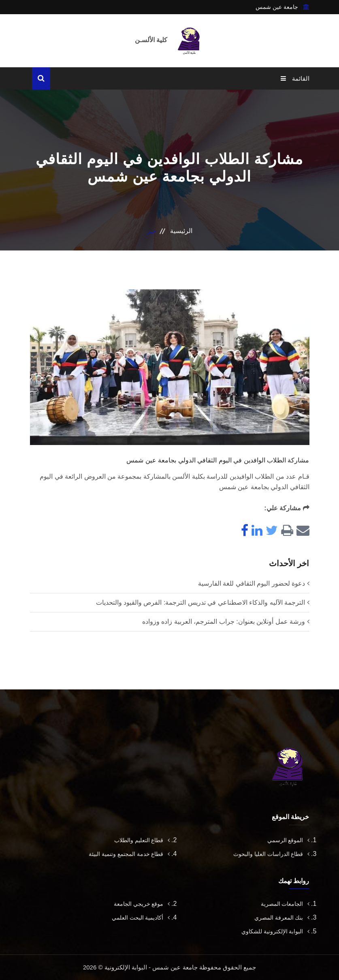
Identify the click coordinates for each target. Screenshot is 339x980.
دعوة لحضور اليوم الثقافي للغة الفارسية (252, 583)
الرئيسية (181, 231)
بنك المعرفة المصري (282, 918)
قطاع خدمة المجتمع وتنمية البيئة (129, 854)
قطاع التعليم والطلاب (142, 840)
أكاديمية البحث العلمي (141, 918)
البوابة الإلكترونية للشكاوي (275, 931)
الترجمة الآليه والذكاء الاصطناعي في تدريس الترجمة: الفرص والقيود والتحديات (200, 602)
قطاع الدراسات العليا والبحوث (271, 854)
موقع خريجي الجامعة (142, 904)
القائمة (295, 78)
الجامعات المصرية (285, 904)
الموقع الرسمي (288, 840)
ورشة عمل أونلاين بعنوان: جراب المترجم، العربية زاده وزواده (224, 622)
